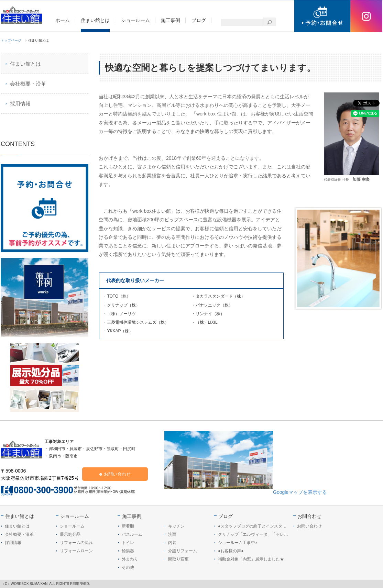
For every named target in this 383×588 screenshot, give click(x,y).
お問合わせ (309, 516)
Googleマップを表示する (300, 492)
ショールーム (75, 516)
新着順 (128, 526)
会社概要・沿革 (28, 84)
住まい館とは (25, 64)
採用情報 (20, 104)
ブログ (226, 516)
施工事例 (132, 516)
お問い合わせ (117, 474)
